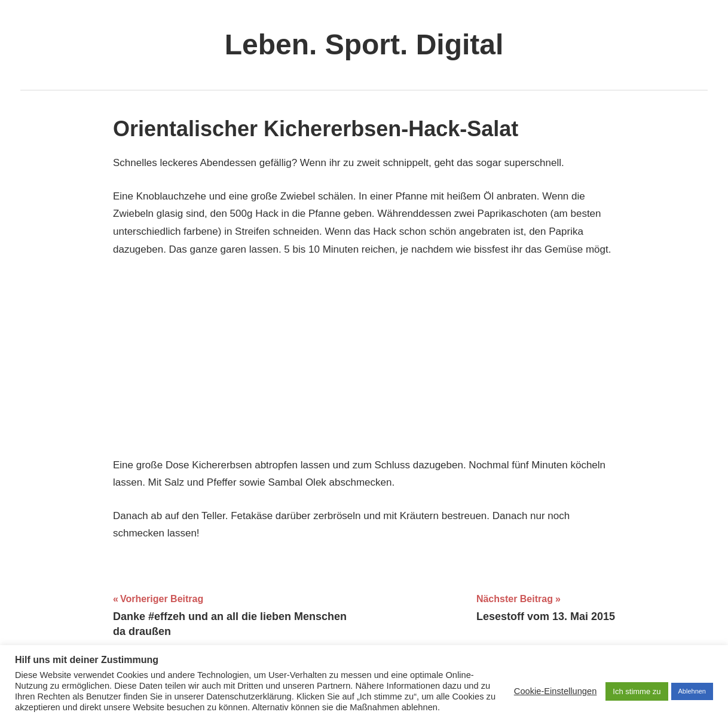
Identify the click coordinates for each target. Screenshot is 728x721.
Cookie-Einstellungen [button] (556, 691)
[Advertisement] (364, 357)
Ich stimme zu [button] (637, 691)
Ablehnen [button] (692, 691)
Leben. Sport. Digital (364, 45)
